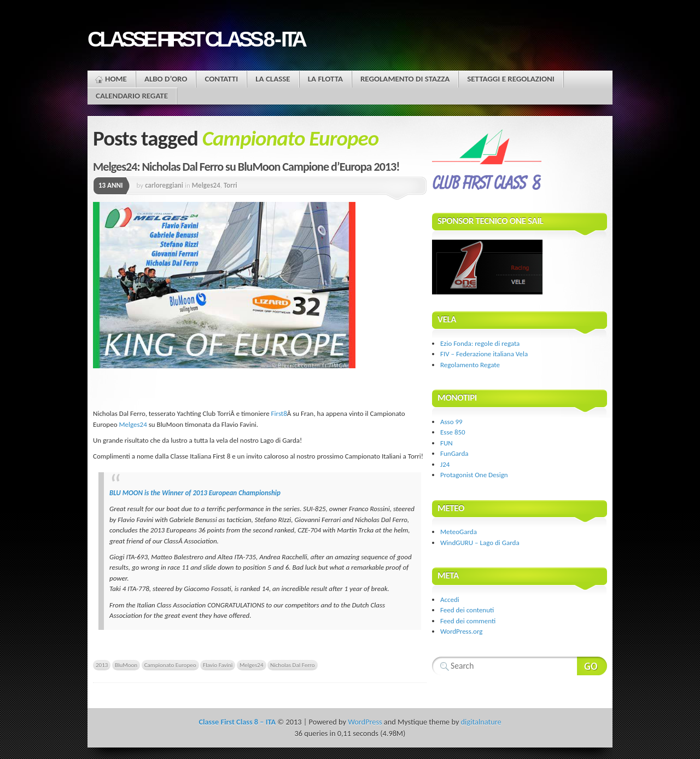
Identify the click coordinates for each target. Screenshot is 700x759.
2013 (102, 665)
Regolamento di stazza (405, 79)
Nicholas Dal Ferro (293, 665)
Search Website (592, 666)
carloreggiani (164, 185)
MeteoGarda (459, 532)
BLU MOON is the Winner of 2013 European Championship (195, 493)
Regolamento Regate (470, 365)
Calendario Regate (132, 96)
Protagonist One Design (474, 475)
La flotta (325, 79)
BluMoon (126, 665)
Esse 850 (453, 432)
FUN (447, 443)
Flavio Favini (218, 665)
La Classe (273, 79)
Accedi (450, 599)
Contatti (221, 79)
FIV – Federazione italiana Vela (484, 354)
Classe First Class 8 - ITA (196, 39)
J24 (445, 464)
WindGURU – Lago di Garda (480, 543)
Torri (231, 185)
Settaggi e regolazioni (511, 79)
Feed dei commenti (468, 621)
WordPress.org (461, 631)
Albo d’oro (166, 79)
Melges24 (206, 185)
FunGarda (454, 453)
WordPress (365, 722)
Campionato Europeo (170, 665)
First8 (279, 413)
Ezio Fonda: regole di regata (480, 343)
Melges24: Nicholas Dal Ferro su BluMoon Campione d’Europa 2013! (246, 167)
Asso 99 (451, 422)
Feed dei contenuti (467, 610)
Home (116, 79)
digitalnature (481, 722)
